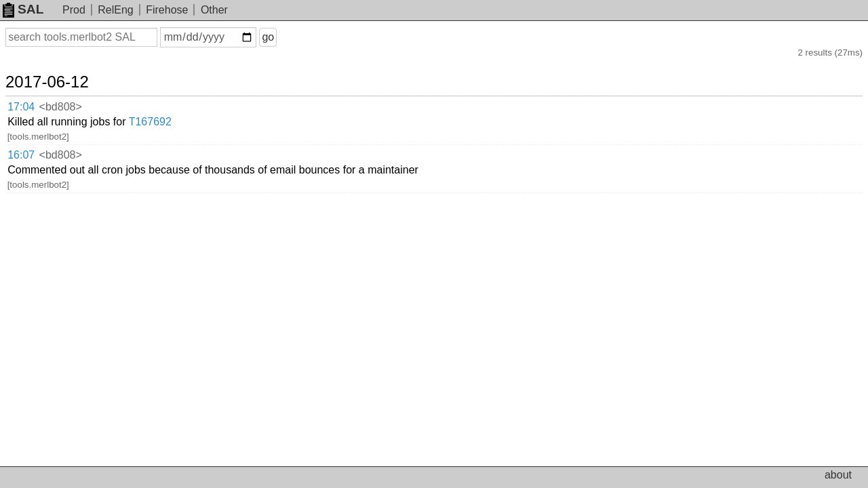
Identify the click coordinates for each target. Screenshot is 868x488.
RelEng (115, 10)
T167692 (234, 91)
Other (214, 10)
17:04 (35, 92)
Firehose (167, 10)
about (838, 475)
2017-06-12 (63, 69)
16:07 (35, 109)
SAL (23, 9)
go (284, 37)
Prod (74, 10)
